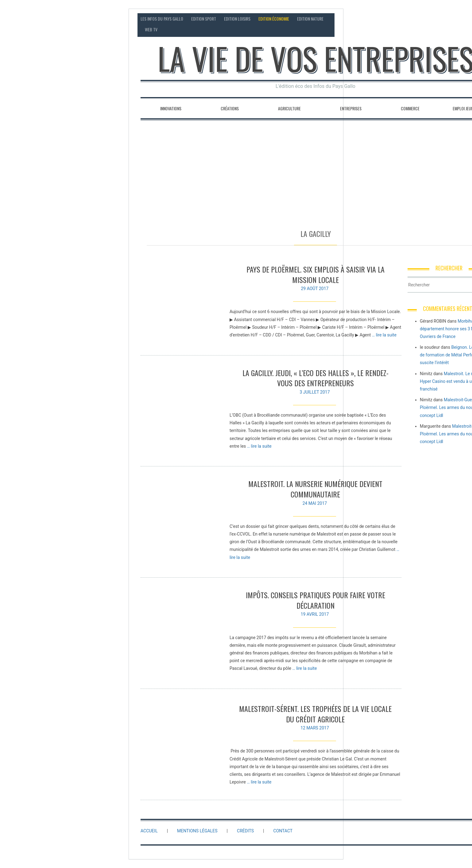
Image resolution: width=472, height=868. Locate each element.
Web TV (151, 29)
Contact (433, 19)
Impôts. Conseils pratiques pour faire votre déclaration (315, 600)
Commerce (410, 108)
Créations (230, 108)
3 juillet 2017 (315, 392)
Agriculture (289, 108)
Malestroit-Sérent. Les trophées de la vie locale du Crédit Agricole (315, 717)
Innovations (171, 108)
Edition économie (274, 19)
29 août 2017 (315, 289)
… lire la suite (384, 335)
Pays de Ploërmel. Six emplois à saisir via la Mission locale (315, 274)
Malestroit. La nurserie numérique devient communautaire (315, 489)
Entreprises (351, 108)
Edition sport (204, 19)
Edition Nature (310, 19)
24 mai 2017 (315, 503)
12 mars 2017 (315, 731)
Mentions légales (197, 831)
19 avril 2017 (315, 614)
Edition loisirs (237, 19)
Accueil (149, 831)
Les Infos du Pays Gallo (162, 19)
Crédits (245, 831)
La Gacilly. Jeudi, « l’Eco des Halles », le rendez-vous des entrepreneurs (315, 378)
